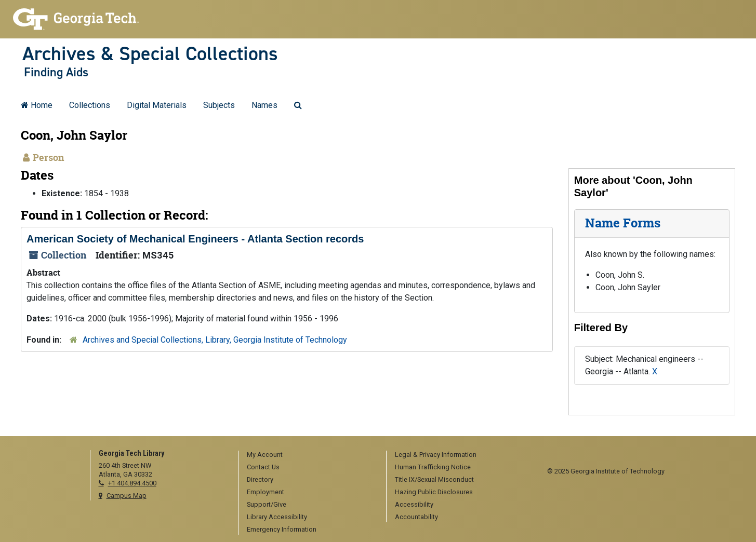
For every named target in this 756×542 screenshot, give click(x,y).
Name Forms (623, 223)
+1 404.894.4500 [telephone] (132, 483)
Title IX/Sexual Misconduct (434, 479)
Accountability (416, 517)
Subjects (219, 105)
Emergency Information (282, 529)
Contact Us (263, 467)
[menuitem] (309, 455)
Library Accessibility (277, 517)
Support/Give (267, 504)
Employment (266, 492)
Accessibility (414, 504)
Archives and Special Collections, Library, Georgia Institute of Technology (215, 340)
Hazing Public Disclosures (434, 492)
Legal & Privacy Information (436, 455)
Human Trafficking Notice (433, 467)
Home (37, 105)
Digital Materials (157, 105)
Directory (260, 479)
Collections (90, 105)
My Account (265, 455)
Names (264, 105)
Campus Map (127, 496)
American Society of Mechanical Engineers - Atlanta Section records (195, 239)
